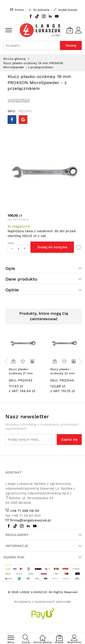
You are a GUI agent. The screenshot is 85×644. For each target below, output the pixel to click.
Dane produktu (21, 279)
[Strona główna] (43, 635)
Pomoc (17, 10)
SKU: (13, 380)
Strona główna (14, 59)
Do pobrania (39, 10)
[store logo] (40, 30)
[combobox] (32, 45)
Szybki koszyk (65, 10)
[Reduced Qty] (12, 249)
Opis (10, 268)
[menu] (9, 30)
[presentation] (7, 361)
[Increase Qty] (25, 249)
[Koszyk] (70, 30)
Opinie (12, 290)
